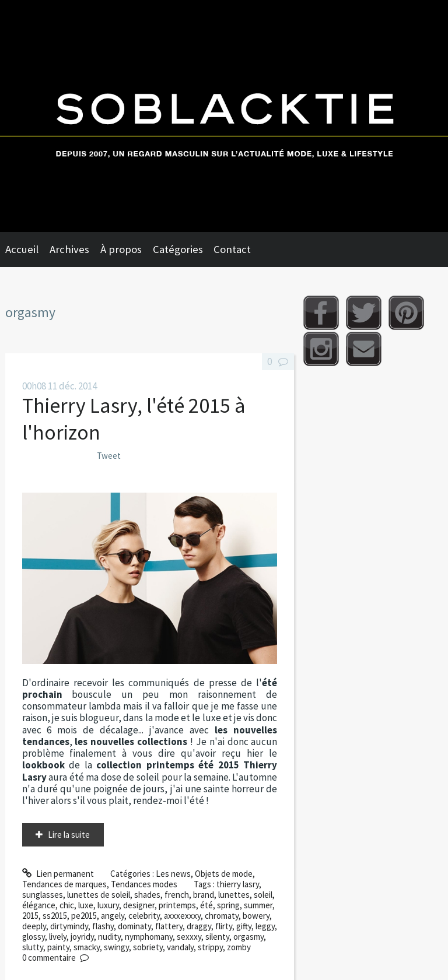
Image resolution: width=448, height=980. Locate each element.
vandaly (180, 947)
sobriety (148, 947)
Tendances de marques (64, 884)
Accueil (22, 249)
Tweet (109, 456)
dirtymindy (69, 926)
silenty (217, 937)
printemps (177, 905)
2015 (30, 916)
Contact (232, 249)
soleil (263, 895)
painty (58, 947)
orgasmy (249, 937)
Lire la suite (69, 835)
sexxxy (189, 937)
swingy (116, 947)
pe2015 (84, 916)
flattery (169, 926)
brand (204, 895)
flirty (224, 926)
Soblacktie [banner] (224, 116)
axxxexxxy (182, 916)
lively (58, 937)
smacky (87, 947)
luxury (108, 905)
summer (258, 905)
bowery (256, 916)
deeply (34, 926)
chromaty (222, 916)
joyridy (82, 937)
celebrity (144, 916)
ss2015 (55, 916)
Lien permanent (58, 874)
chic (67, 905)
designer (139, 905)
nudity (109, 937)
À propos (121, 249)
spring (228, 905)
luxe (86, 905)
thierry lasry (238, 884)
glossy (34, 937)
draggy (199, 926)
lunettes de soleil (99, 895)
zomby (239, 947)
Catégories (178, 249)
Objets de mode (224, 874)
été (206, 905)
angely (113, 916)
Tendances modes (144, 884)
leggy (265, 926)
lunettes (234, 895)
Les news (173, 874)
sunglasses (43, 895)
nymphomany (149, 937)
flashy (103, 926)
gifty (244, 926)
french (177, 895)
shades (147, 895)
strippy (210, 947)
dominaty (134, 926)
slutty (33, 947)
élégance (39, 905)
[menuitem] (27, 250)
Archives (69, 249)
